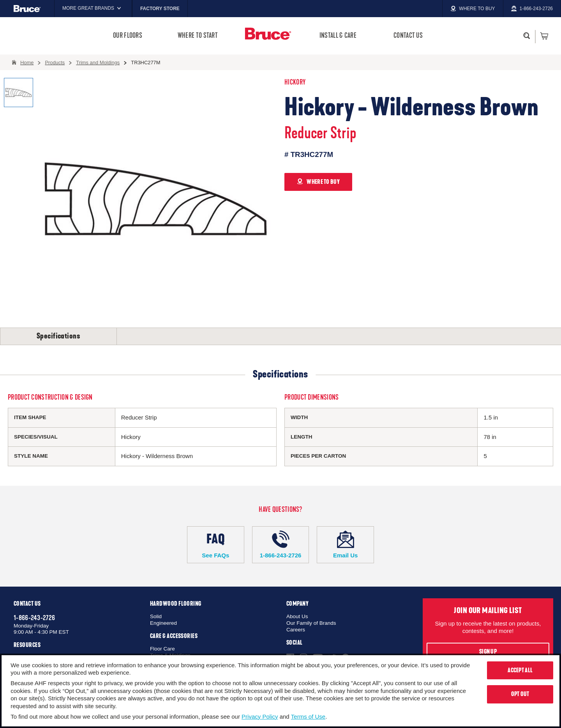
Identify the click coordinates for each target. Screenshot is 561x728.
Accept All (520, 670)
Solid (156, 616)
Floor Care (162, 649)
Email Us (345, 545)
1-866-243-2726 (281, 545)
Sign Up (488, 652)
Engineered (163, 623)
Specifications (58, 336)
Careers (296, 630)
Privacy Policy (260, 717)
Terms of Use (308, 717)
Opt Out (520, 694)
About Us (297, 616)
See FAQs (216, 545)
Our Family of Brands (311, 623)
